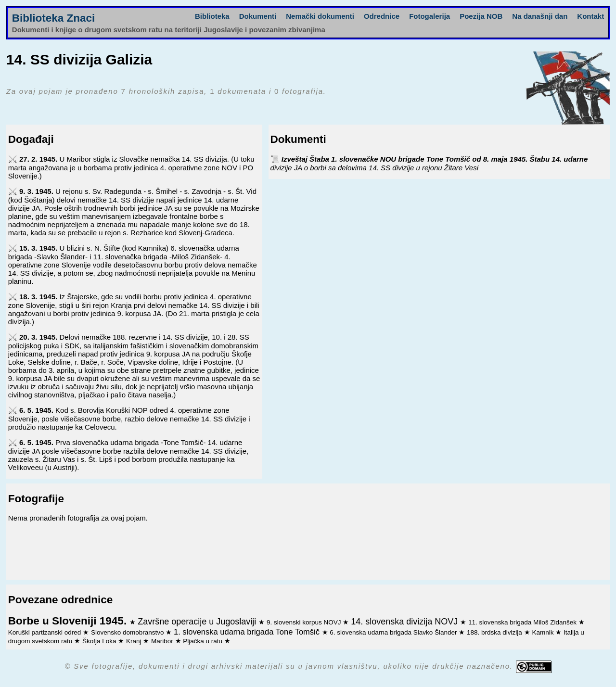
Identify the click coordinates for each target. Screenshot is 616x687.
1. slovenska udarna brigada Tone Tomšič (248, 632)
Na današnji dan (540, 16)
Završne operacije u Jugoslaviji (198, 622)
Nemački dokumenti (320, 16)
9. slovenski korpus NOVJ (305, 622)
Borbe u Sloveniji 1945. (69, 621)
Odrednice (382, 16)
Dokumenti (258, 16)
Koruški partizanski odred (45, 632)
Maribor (163, 641)
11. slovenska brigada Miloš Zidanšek (523, 622)
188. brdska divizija (495, 632)
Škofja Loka (100, 641)
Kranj (135, 641)
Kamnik (544, 632)
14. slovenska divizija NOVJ (405, 622)
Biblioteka (212, 16)
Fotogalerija (430, 16)
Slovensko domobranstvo (128, 632)
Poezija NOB (481, 16)
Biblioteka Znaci (54, 18)
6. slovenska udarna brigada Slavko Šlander (394, 632)
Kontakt (590, 16)
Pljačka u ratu (204, 641)
